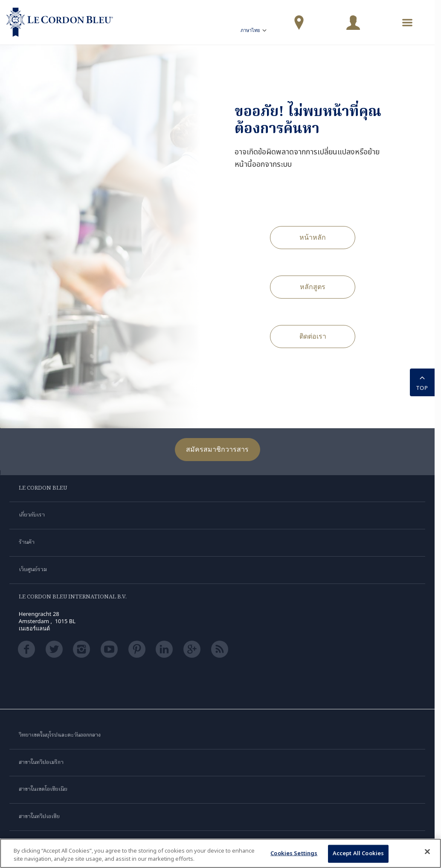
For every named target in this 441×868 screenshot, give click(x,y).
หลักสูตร (313, 287)
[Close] (427, 852)
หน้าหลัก (313, 237)
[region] (220, 853)
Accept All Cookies (358, 853)
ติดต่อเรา (313, 336)
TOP (422, 382)
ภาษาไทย (254, 31)
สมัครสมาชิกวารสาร (217, 449)
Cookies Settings (294, 853)
